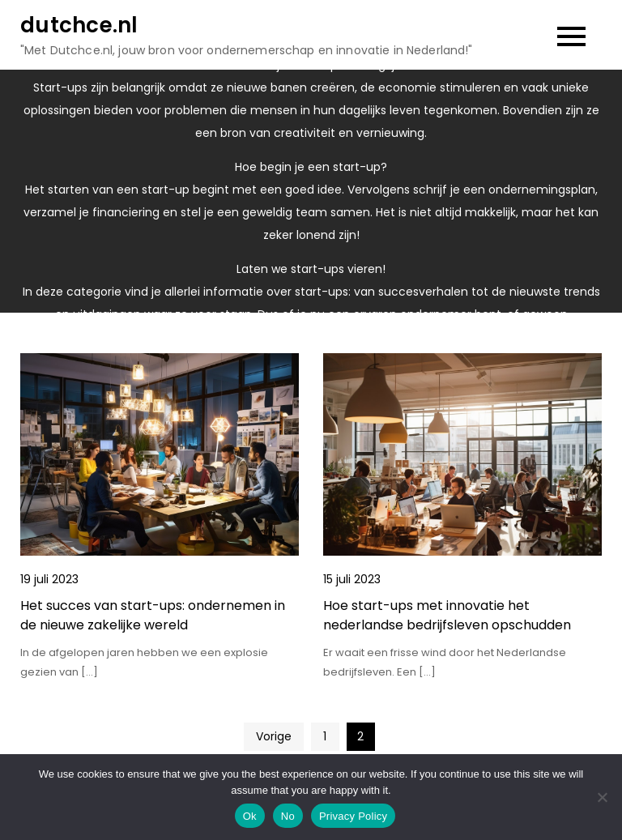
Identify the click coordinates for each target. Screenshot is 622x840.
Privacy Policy (353, 816)
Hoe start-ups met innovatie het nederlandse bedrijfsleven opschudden (447, 615)
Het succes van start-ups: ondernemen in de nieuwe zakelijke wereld (153, 615)
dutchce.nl (79, 25)
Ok (250, 816)
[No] (602, 797)
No (288, 816)
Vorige (274, 736)
